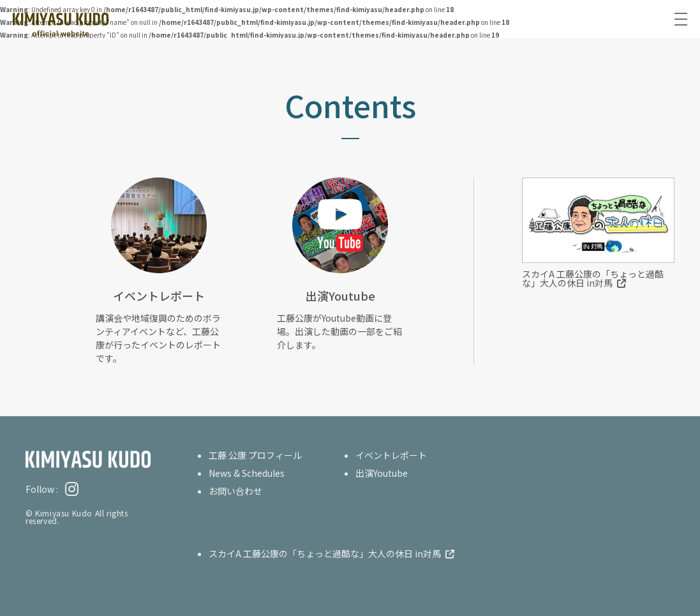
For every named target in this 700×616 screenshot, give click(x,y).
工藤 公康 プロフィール (255, 455)
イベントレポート (391, 455)
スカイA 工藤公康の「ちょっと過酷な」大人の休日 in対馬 (593, 278)
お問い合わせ (235, 491)
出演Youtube (382, 473)
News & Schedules (247, 473)
